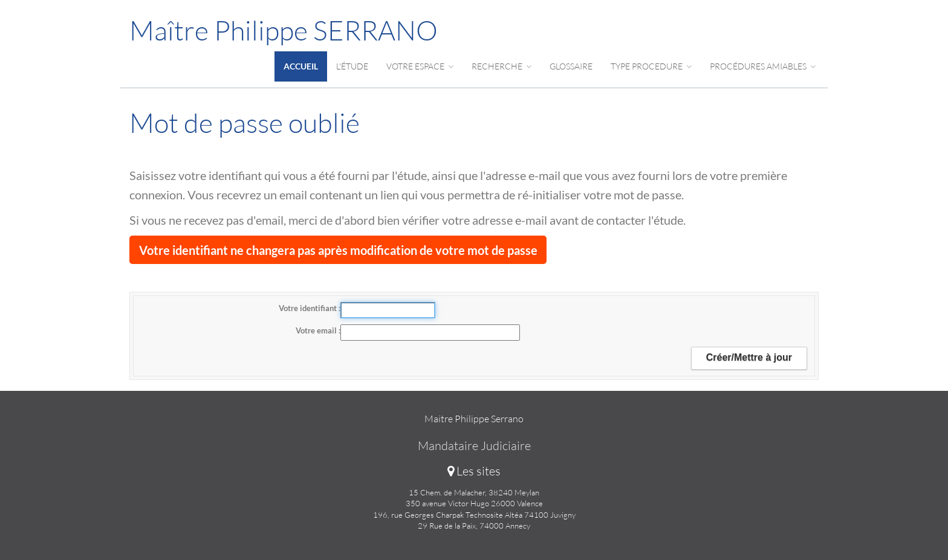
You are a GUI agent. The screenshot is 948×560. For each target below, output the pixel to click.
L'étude (352, 66)
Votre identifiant (309, 308)
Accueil (301, 66)
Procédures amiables (763, 66)
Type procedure (651, 66)
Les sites (474, 471)
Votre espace (420, 66)
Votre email (317, 330)
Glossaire (571, 66)
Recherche (502, 66)
